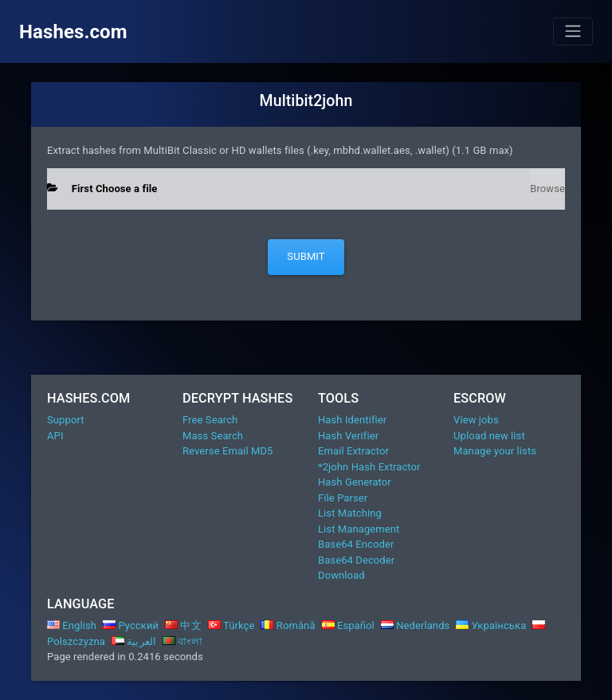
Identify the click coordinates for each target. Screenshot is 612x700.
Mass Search (213, 436)
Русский (131, 625)
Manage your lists (495, 451)
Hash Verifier (348, 436)
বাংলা (183, 641)
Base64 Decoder (356, 560)
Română (288, 625)
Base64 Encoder (356, 544)
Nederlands (416, 625)
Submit (306, 256)
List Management (359, 529)
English (72, 625)
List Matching (350, 513)
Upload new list (489, 436)
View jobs (476, 420)
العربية (134, 641)
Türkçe (231, 625)
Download (341, 575)
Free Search (210, 420)
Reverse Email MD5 (228, 451)
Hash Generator (355, 482)
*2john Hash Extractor (369, 467)
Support (66, 420)
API (55, 436)
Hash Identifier (352, 420)
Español (348, 625)
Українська (491, 625)
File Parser (343, 498)
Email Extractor (353, 451)
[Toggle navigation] (573, 31)
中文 (183, 625)
